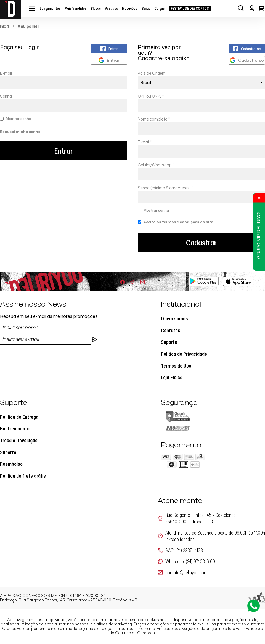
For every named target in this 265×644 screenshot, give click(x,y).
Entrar (63, 151)
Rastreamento (15, 428)
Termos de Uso (176, 366)
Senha (6, 96)
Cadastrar (201, 242)
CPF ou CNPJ (151, 96)
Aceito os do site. (176, 224)
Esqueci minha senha (20, 132)
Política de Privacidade (184, 354)
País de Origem (152, 73)
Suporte (169, 342)
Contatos (171, 330)
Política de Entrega (19, 417)
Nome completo (154, 119)
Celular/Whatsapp (156, 165)
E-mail (64, 80)
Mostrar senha (18, 119)
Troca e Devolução (19, 440)
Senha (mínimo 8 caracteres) (165, 188)
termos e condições (181, 222)
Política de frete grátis (23, 476)
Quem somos (174, 318)
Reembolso (11, 464)
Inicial (5, 26)
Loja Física (172, 377)
